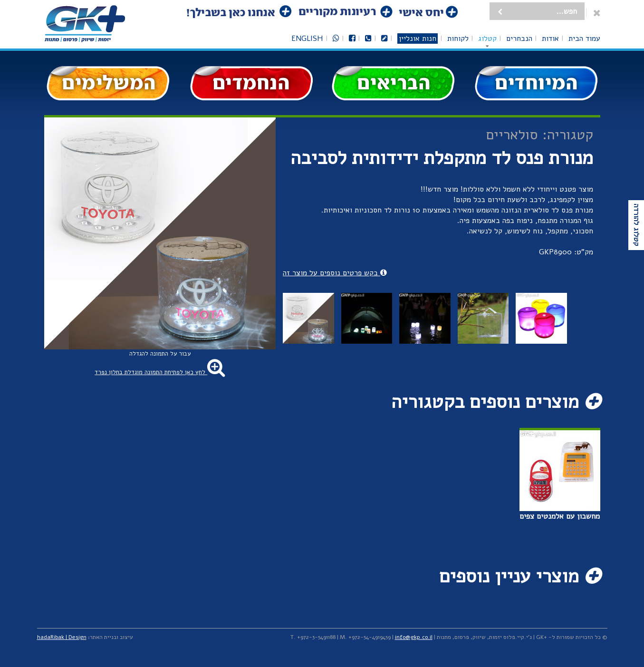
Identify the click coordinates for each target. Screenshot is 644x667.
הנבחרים (519, 39)
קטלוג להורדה (636, 225)
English (307, 39)
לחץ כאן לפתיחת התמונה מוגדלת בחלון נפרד (160, 372)
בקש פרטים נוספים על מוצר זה (335, 273)
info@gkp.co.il (414, 637)
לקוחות (458, 39)
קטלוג (487, 39)
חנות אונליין (418, 39)
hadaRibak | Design (62, 637)
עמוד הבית (584, 39)
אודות (550, 39)
